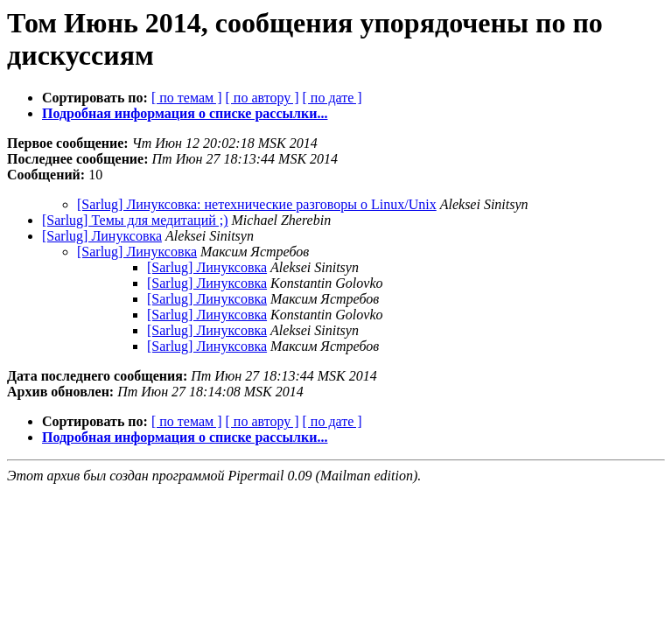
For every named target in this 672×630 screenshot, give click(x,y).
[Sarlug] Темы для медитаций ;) (135, 220)
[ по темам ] (187, 98)
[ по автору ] (262, 98)
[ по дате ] (332, 98)
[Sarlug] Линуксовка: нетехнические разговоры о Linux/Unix (257, 204)
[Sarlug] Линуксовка (102, 236)
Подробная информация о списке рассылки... (185, 113)
